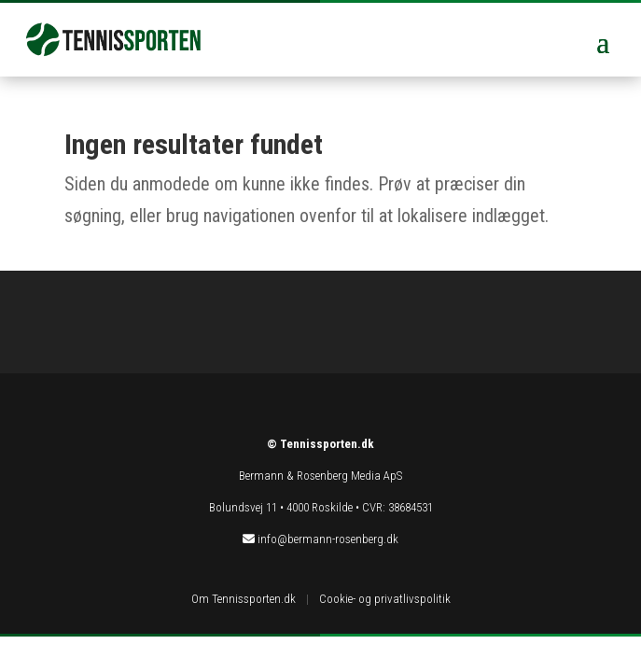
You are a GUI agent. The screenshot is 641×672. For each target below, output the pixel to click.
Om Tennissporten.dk (244, 599)
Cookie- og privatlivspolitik (385, 599)
